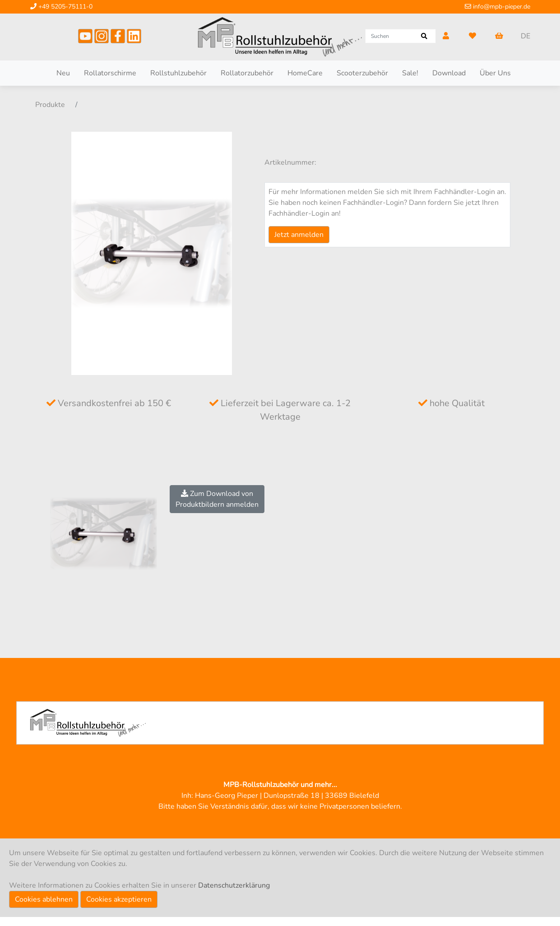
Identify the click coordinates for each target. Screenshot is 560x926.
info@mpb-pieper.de (498, 7)
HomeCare (305, 73)
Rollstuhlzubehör (178, 73)
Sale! (410, 73)
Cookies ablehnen (44, 899)
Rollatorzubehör (247, 73)
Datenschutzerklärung (234, 885)
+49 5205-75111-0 (61, 7)
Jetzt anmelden (299, 235)
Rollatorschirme (110, 73)
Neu (63, 73)
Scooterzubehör (362, 73)
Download (449, 73)
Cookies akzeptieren (119, 899)
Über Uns (495, 73)
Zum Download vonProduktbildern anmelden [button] (217, 499)
